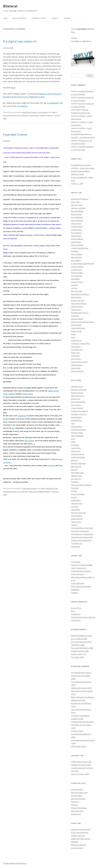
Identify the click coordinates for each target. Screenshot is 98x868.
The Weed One (77, 350)
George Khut (76, 236)
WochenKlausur (77, 371)
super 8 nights (28, 394)
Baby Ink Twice (77, 205)
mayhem (74, 140)
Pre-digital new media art (20, 41)
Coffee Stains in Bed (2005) (81, 762)
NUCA (73, 611)
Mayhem (74, 460)
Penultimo (75, 482)
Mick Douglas (76, 297)
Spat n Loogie (76, 331)
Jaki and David (77, 257)
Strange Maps (76, 516)
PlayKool (74, 805)
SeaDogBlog (76, 500)
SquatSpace (76, 614)
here (13, 88)
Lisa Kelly (75, 285)
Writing (67, 18)
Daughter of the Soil (79, 414)
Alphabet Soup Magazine (81, 829)
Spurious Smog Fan (79, 513)
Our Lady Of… (76, 479)
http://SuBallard (77, 436)
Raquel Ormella (77, 319)
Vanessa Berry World (79, 362)
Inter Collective (77, 254)
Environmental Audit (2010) (81, 642)
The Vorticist (76, 347)
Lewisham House (78, 454)
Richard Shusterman (79, 808)
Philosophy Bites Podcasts (81, 485)
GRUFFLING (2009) (78, 645)
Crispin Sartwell (77, 408)
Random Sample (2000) (80, 651)
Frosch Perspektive (78, 430)
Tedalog (74, 525)
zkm (13, 428)
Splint (73, 334)
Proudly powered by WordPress (15, 863)
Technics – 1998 (77, 184)
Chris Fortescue (77, 220)
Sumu (73, 337)
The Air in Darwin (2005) (80, 774)
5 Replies (7, 141)
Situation (75, 593)
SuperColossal (77, 519)
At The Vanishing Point (80, 833)
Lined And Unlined (78, 457)
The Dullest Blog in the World (82, 528)
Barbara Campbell (78, 208)
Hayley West (76, 242)
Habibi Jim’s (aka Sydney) (81, 839)
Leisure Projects (77, 282)
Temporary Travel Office (80, 343)
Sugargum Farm (77, 848)
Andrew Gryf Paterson (80, 199)
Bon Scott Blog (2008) (79, 639)
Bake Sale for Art (78, 396)
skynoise (75, 506)
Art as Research (77, 789)
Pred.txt (74, 491)
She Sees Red (76, 503)
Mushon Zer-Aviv (78, 300)
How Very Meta (77, 433)
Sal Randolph (76, 325)
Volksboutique (77, 365)
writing (50, 115)
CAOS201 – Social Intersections (83, 137)
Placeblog (75, 488)
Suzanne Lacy (76, 340)
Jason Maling (76, 260)
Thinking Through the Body (81, 540)
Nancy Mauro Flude (79, 303)
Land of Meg (76, 448)
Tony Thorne (76, 359)
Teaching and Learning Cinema (83, 617)
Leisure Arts (76, 451)
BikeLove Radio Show (79, 793)
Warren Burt (76, 368)
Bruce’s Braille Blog (78, 402)
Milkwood (75, 842)
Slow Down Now (77, 811)
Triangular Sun (77, 543)
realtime (43, 115)
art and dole (76, 562)
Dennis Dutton (77, 796)
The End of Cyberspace (80, 531)
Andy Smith (75, 202)
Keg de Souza (76, 270)
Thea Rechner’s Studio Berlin (82, 534)
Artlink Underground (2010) (81, 688)
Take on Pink (76, 522)
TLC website (22, 106)
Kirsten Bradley (77, 273)
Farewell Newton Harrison (81, 165)
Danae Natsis (76, 230)
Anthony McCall (52, 488)
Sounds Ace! (76, 814)
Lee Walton (75, 279)
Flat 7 (73, 423)
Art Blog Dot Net (77, 393)
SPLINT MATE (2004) (78, 746)
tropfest (6, 419)
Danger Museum (78, 574)
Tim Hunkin (75, 356)
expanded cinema (29, 112)
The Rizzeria (76, 620)
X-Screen (51, 466)
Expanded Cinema (15, 134)
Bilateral (10, 6)
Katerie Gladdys (77, 267)
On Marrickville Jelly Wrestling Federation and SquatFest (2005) (82, 725)
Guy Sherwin (23, 115)
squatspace (22, 416)
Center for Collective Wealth (82, 565)
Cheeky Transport (78, 836)
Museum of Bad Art (78, 845)
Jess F (73, 439)
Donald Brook (76, 420)
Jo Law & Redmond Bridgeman (83, 263)
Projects (55, 18)
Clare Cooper (76, 224)
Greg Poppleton (77, 239)
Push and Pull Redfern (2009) (82, 648)
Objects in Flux (77, 476)
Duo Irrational (76, 233)
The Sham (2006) (77, 657)
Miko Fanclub (76, 466)
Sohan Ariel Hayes (78, 328)
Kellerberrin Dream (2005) (81, 765)
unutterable (76, 546)
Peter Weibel (29, 441)
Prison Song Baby (78, 494)
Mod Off (74, 470)
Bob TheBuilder (77, 217)
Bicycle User (76, 399)
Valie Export (33, 491)
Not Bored (75, 802)
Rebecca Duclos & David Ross (82, 322)
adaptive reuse (77, 387)
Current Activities (39, 18)
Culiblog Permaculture (80, 411)
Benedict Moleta (77, 211)
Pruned (74, 497)
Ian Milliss (75, 251)
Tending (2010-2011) (79, 654)
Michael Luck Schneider (80, 294)
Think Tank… (76, 353)
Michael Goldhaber (78, 463)
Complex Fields (77, 227)
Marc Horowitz (77, 291)
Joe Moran (75, 445)
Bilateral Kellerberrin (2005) (81, 636)
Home (5, 18)
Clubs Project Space (79, 568)
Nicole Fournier (77, 307)
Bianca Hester (76, 214)
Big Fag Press (76, 608)
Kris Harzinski (76, 276)
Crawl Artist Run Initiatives (81, 571)
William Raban (44, 491)
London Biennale (78, 583)
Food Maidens (77, 427)
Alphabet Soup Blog (79, 390)
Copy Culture (76, 405)
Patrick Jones (76, 310)
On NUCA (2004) (77, 731)
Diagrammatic (76, 417)
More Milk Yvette (77, 473)
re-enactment (53, 103)
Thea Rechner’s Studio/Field (82, 537)
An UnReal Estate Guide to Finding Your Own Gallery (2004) (81, 676)
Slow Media (76, 510)
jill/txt (73, 442)
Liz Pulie (74, 288)
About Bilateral (19, 18)
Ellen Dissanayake (78, 799)
